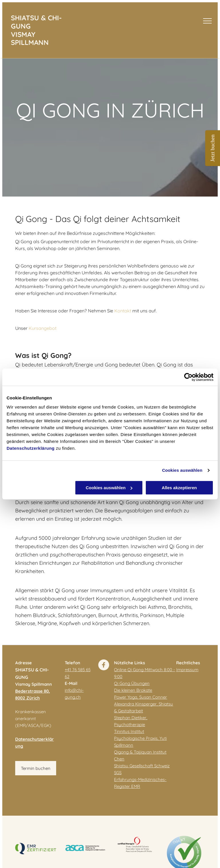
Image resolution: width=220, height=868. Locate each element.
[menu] (207, 21)
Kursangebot (43, 328)
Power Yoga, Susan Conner (141, 697)
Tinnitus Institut (129, 731)
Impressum (187, 670)
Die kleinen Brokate (133, 690)
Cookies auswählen (182, 470)
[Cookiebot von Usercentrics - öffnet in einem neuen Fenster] (188, 377)
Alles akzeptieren (179, 488)
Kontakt (123, 311)
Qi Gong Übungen (132, 683)
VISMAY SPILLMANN (30, 38)
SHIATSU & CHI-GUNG (36, 22)
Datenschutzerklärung (31, 448)
